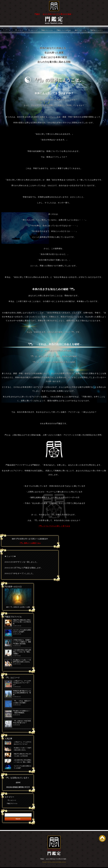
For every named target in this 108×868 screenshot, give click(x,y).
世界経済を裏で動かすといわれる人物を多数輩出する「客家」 (22, 693)
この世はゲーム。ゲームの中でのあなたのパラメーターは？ (22, 683)
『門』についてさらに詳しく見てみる (54, 526)
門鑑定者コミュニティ (97, 30)
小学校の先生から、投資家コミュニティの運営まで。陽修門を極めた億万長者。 (22, 642)
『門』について (19, 30)
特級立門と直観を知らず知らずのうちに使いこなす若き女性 (22, 622)
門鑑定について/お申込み (64, 30)
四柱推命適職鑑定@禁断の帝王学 (18, 788)
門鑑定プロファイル (47, 30)
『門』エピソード (32, 30)
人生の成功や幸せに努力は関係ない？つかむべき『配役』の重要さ (22, 652)
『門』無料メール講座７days (30, 543)
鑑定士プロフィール (81, 30)
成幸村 (18, 783)
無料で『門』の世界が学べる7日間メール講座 (18, 607)
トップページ (7, 30)
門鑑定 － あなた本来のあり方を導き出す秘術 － (54, 14)
